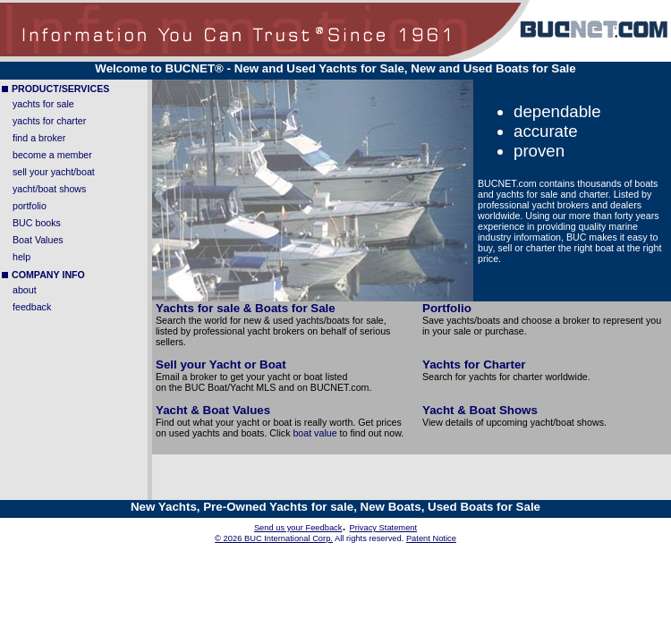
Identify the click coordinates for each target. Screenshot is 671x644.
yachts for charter (49, 121)
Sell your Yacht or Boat (221, 364)
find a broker (39, 138)
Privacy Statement (383, 528)
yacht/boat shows (49, 189)
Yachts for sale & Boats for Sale (246, 308)
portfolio (30, 206)
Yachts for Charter (474, 364)
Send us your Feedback (298, 528)
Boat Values (38, 240)
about (25, 290)
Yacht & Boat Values (213, 410)
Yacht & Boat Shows (480, 410)
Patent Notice (431, 538)
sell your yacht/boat (54, 172)
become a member (52, 155)
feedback (32, 307)
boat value (314, 433)
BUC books (37, 223)
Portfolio (447, 308)
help (21, 257)
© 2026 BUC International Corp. (274, 538)
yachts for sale (43, 104)
